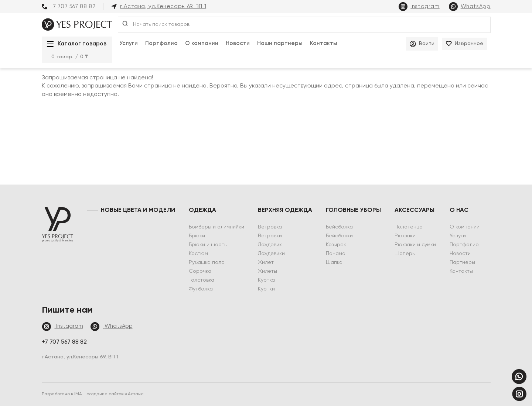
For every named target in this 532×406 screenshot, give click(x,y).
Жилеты (267, 271)
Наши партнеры (280, 43)
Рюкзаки (405, 236)
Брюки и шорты (208, 245)
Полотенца (409, 227)
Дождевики (271, 254)
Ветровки (270, 236)
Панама (336, 254)
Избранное (464, 44)
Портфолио (161, 43)
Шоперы (405, 254)
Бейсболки (339, 236)
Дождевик (270, 245)
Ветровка (270, 227)
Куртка (266, 280)
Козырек (336, 245)
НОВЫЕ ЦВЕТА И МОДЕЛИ (138, 210)
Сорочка (200, 271)
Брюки (197, 236)
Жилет (266, 262)
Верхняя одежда (285, 210)
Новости (238, 43)
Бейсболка (339, 227)
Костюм (198, 254)
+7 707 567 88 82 (69, 7)
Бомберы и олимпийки (216, 227)
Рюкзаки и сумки (415, 245)
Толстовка (202, 280)
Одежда (202, 210)
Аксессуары (415, 210)
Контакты (324, 43)
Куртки (266, 289)
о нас (459, 210)
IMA (79, 394)
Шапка (334, 262)
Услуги (129, 43)
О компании (202, 43)
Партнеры (462, 262)
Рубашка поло (207, 262)
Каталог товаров (75, 44)
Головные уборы (353, 210)
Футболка (201, 289)
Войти (422, 44)
